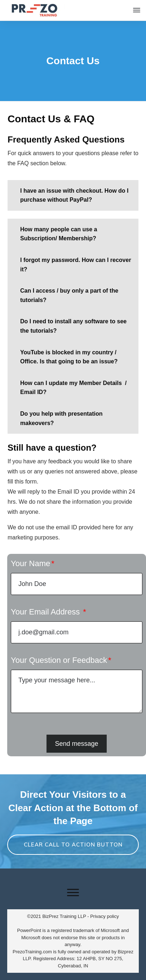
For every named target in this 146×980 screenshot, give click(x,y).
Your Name (30, 563)
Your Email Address (46, 612)
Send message (76, 744)
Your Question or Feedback (59, 660)
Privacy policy (104, 916)
